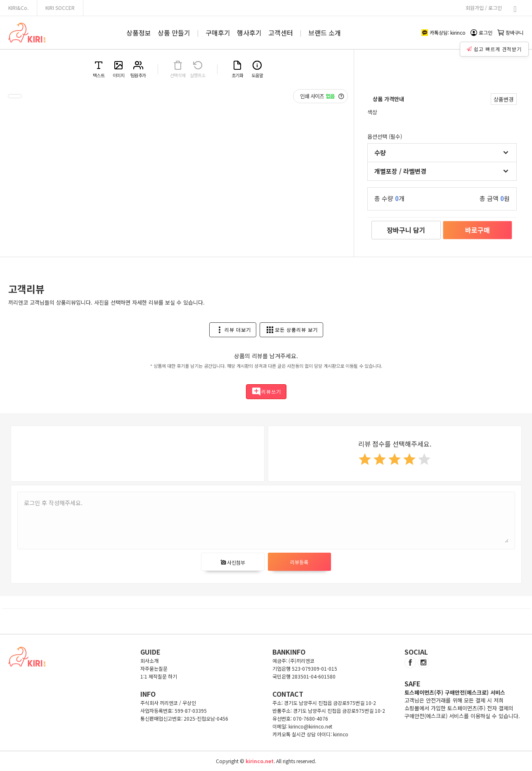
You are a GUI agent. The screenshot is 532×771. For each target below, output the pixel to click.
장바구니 (511, 32)
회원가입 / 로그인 (484, 8)
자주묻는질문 (154, 668)
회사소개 (149, 661)
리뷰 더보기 (233, 330)
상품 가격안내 (388, 99)
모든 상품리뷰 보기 (291, 330)
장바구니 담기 (406, 230)
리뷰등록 (299, 562)
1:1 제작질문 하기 (159, 676)
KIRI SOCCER (60, 8)
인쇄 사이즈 (322, 96)
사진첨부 (233, 562)
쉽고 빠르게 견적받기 (495, 47)
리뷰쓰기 (266, 392)
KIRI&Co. (18, 8)
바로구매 (478, 230)
